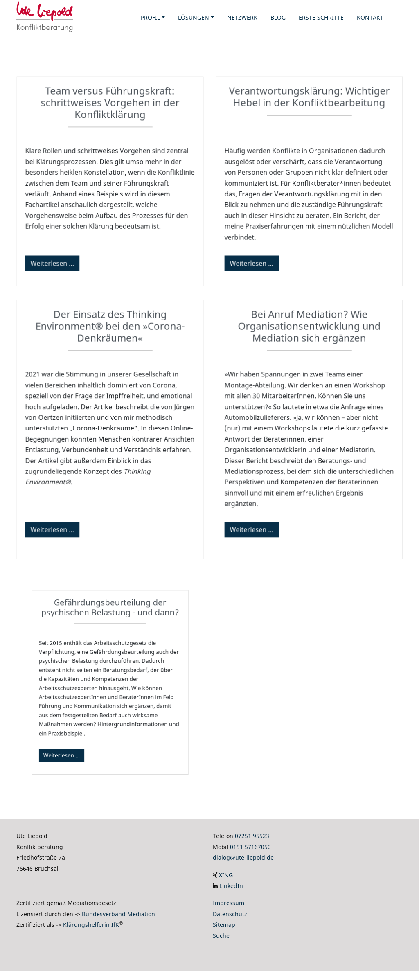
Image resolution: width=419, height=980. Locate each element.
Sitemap (224, 925)
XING (226, 875)
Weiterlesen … (54, 261)
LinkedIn (231, 886)
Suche (221, 936)
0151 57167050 (250, 847)
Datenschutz (230, 914)
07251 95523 (252, 836)
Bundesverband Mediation (118, 914)
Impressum (229, 903)
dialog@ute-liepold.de (243, 857)
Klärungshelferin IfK (91, 925)
